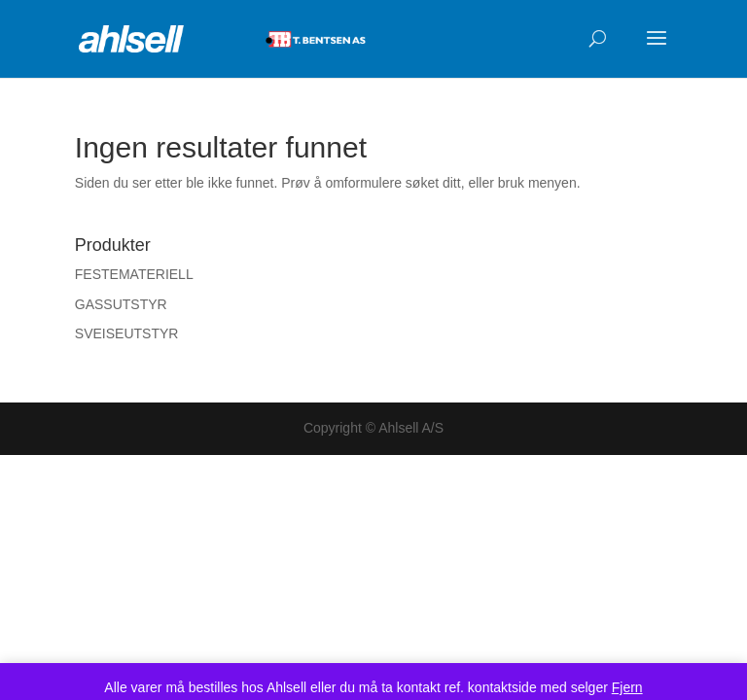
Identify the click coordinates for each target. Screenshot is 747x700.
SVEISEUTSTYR (127, 333)
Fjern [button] (627, 687)
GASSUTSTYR (121, 304)
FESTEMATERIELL (134, 274)
